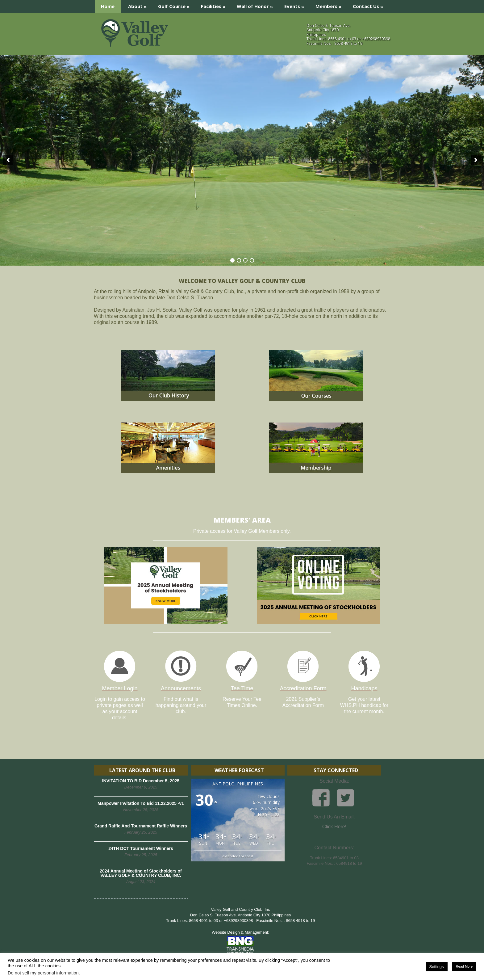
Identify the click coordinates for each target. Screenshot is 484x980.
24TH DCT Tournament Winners (141, 848)
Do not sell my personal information (43, 973)
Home (108, 6)
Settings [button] (437, 967)
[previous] (8, 160)
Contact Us (370, 5)
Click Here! (334, 827)
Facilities (215, 5)
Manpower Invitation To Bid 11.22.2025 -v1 (141, 803)
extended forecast (238, 856)
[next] (476, 160)
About (139, 5)
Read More (464, 966)
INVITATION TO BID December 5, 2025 (141, 781)
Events (296, 5)
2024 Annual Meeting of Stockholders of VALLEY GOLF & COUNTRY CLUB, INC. (141, 873)
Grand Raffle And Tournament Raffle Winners (141, 826)
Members (330, 5)
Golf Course (176, 5)
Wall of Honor (257, 5)
